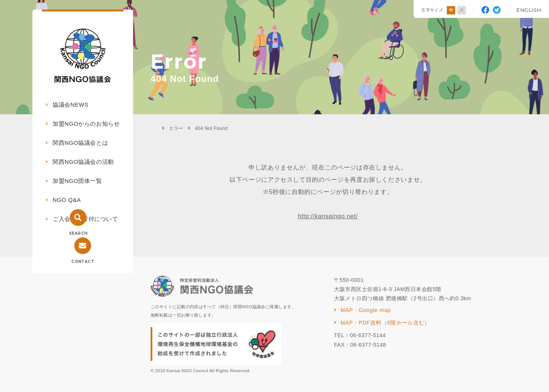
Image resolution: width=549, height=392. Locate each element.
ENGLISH (529, 10)
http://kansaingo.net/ (328, 216)
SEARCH (78, 233)
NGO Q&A (67, 200)
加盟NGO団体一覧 (77, 181)
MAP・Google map (366, 310)
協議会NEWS (71, 105)
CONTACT (83, 262)
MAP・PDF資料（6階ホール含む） (385, 323)
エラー (176, 128)
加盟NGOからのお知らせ (86, 124)
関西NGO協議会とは (80, 143)
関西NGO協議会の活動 (83, 162)
